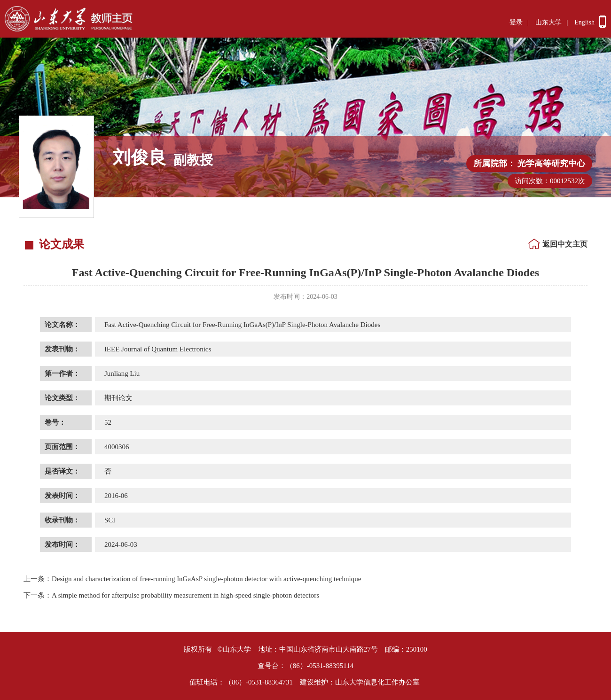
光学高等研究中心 (551, 163)
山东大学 (548, 22)
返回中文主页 (565, 244)
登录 (516, 22)
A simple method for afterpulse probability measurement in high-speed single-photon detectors (171, 595)
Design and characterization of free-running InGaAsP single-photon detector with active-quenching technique (192, 579)
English (584, 22)
